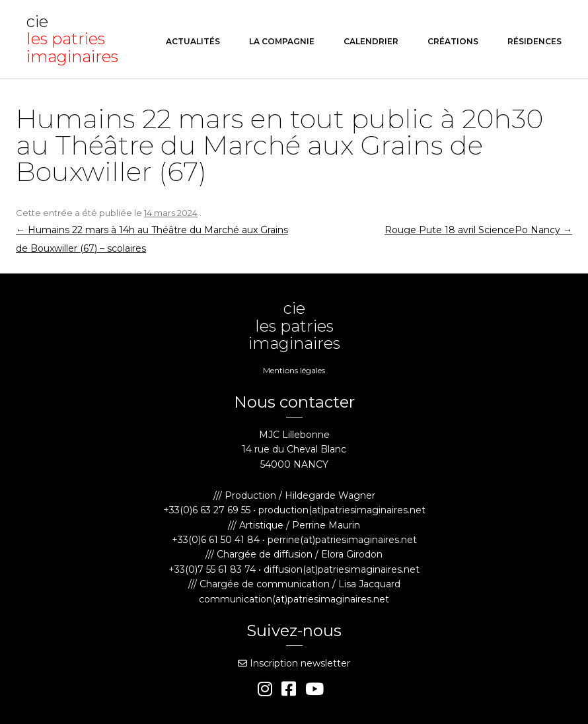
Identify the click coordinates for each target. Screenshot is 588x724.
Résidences (534, 41)
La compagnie (282, 41)
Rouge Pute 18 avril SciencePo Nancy (478, 230)
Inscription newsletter (294, 663)
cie (76, 39)
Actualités (193, 41)
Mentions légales (294, 370)
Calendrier (371, 41)
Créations (453, 41)
